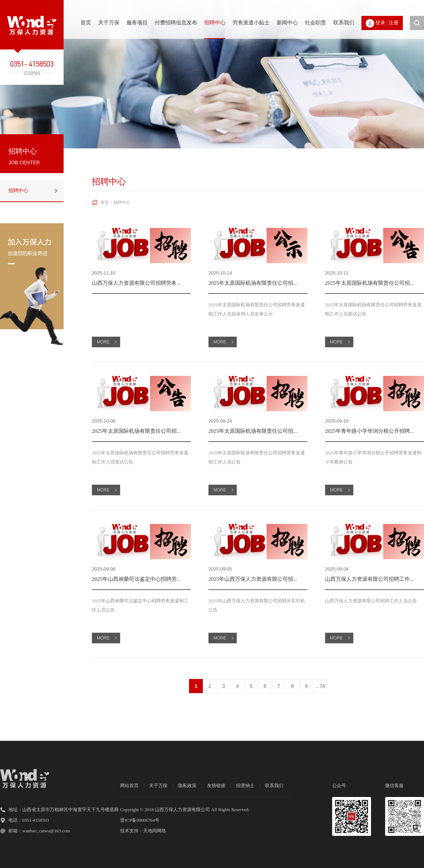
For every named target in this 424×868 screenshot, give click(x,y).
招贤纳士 (245, 786)
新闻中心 (287, 23)
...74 (320, 686)
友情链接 (216, 786)
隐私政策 (187, 786)
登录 (380, 23)
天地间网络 (155, 831)
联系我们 (344, 23)
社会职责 (316, 23)
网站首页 (129, 786)
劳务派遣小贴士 (251, 23)
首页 (86, 23)
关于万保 (109, 23)
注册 (394, 23)
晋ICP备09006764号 (140, 820)
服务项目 (137, 23)
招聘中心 (215, 23)
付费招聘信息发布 (176, 23)
